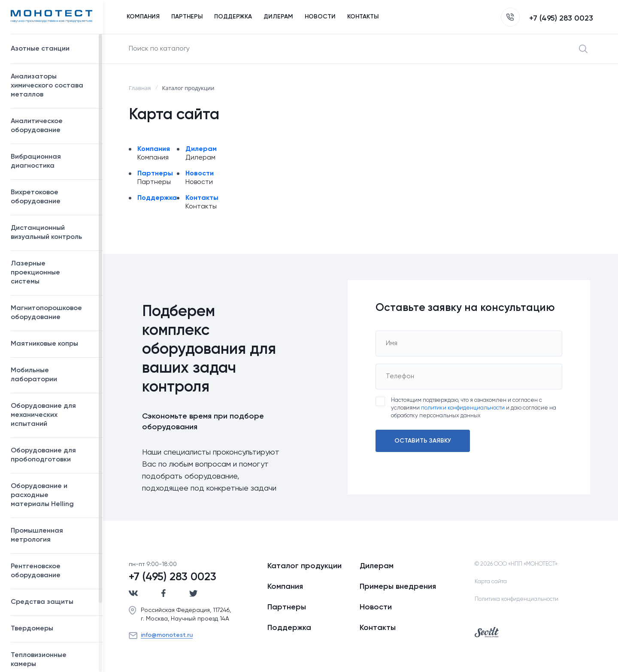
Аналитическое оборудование (53, 126)
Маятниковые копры (44, 344)
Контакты (202, 198)
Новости (200, 174)
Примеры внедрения (398, 587)
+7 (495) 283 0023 (547, 18)
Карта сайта (491, 582)
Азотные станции (53, 49)
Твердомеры (32, 629)
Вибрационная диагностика (36, 161)
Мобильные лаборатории (34, 375)
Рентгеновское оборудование (53, 571)
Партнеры (155, 174)
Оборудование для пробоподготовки (53, 455)
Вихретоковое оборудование (36, 197)
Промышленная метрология (53, 535)
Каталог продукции (304, 566)
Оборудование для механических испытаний (53, 415)
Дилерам (201, 149)
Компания (154, 149)
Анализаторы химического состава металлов (53, 86)
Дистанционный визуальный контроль (53, 233)
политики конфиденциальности (463, 408)
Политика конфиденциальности (517, 599)
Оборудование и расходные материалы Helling (53, 495)
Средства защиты (53, 602)
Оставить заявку (423, 441)
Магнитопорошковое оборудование (53, 313)
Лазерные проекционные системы (35, 273)
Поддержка (157, 198)
